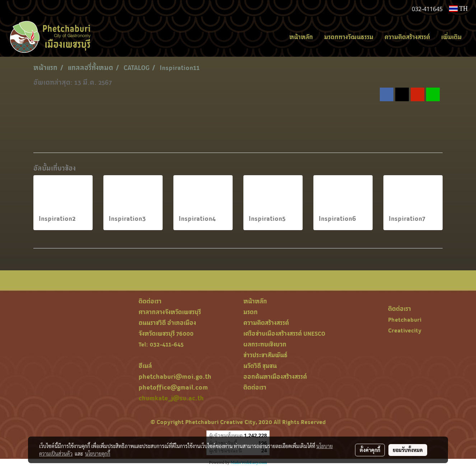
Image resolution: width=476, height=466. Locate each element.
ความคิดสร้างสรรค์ (407, 37)
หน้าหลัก (301, 37)
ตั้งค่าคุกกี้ (370, 450)
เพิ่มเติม (451, 37)
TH (458, 9)
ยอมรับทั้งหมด (408, 450)
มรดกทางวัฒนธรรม (349, 37)
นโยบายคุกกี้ (98, 453)
